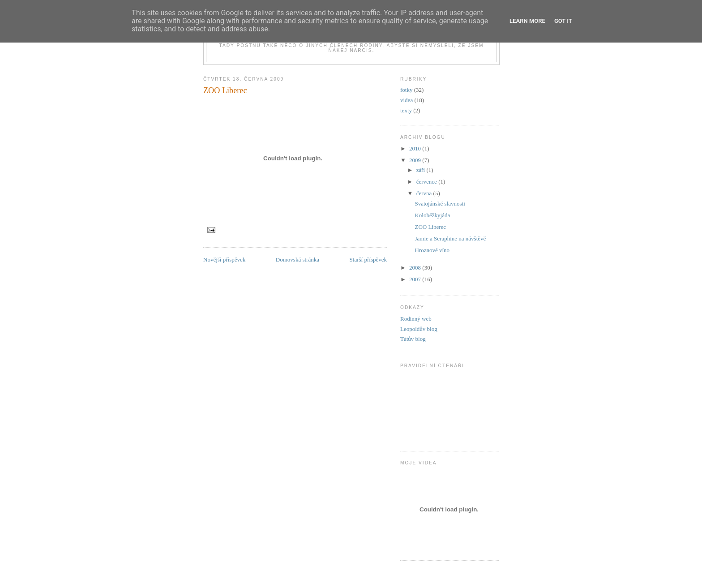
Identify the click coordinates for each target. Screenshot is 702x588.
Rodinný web (416, 319)
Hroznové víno (432, 250)
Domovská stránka (297, 260)
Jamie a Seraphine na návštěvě (450, 238)
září (422, 170)
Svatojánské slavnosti (440, 204)
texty (406, 110)
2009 (416, 160)
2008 (416, 268)
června (425, 193)
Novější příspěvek (224, 260)
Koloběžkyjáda (432, 215)
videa (407, 100)
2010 (416, 148)
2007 (416, 279)
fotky (406, 90)
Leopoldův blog (419, 329)
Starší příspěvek (368, 260)
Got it (563, 21)
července (427, 182)
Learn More (527, 21)
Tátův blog (413, 339)
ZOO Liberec (225, 90)
